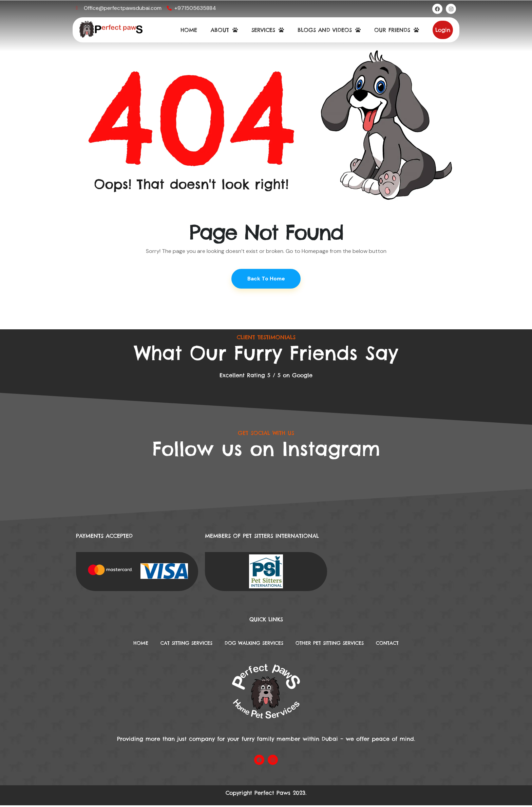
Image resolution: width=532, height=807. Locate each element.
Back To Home (266, 279)
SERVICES (268, 30)
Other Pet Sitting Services (338, 644)
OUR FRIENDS (397, 30)
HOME (189, 30)
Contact (404, 644)
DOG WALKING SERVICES (252, 644)
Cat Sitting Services (176, 644)
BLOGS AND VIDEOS (329, 30)
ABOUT (224, 30)
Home (124, 644)
